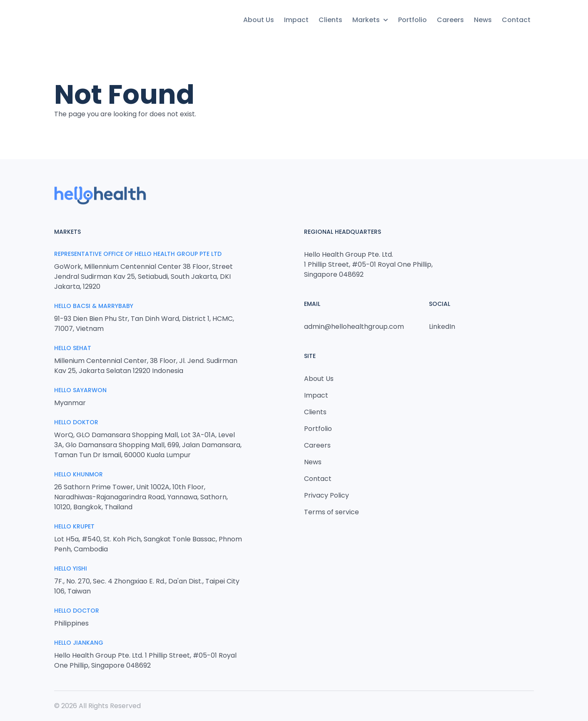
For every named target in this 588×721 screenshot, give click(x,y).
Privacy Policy (326, 495)
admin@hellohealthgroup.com (354, 327)
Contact (516, 20)
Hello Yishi (71, 568)
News (483, 20)
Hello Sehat (73, 348)
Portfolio (412, 20)
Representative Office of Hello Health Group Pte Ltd (138, 254)
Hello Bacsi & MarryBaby (94, 306)
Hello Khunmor (78, 474)
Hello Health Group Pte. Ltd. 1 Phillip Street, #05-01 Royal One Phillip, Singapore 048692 (368, 264)
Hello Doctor (77, 611)
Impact (296, 20)
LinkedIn (442, 327)
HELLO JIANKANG (79, 643)
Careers (450, 20)
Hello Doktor (76, 422)
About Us (259, 20)
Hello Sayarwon (80, 390)
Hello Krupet (74, 526)
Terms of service (331, 512)
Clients (330, 20)
